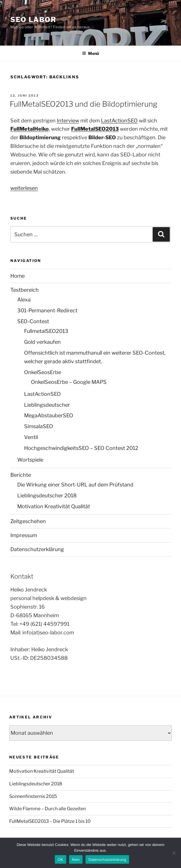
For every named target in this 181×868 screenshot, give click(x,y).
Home (17, 276)
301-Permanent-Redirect (47, 310)
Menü (90, 53)
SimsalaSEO (39, 426)
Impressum (24, 535)
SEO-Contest (33, 321)
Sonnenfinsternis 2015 (33, 796)
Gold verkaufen (42, 342)
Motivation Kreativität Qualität (54, 506)
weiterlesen (24, 188)
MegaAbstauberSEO (49, 415)
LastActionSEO (119, 121)
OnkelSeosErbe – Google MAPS (69, 382)
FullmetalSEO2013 (46, 331)
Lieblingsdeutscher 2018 (47, 495)
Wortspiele (30, 460)
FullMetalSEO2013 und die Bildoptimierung (83, 104)
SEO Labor (33, 20)
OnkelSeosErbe (43, 372)
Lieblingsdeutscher (47, 405)
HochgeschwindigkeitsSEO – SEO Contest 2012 (81, 448)
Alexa (24, 300)
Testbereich (25, 290)
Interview (68, 121)
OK (60, 860)
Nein (76, 860)
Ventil (31, 437)
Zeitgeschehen (28, 521)
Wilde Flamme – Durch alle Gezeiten (47, 809)
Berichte (21, 475)
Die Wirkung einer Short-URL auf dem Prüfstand (75, 485)
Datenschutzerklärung (37, 549)
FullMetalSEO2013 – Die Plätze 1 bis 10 (50, 821)
